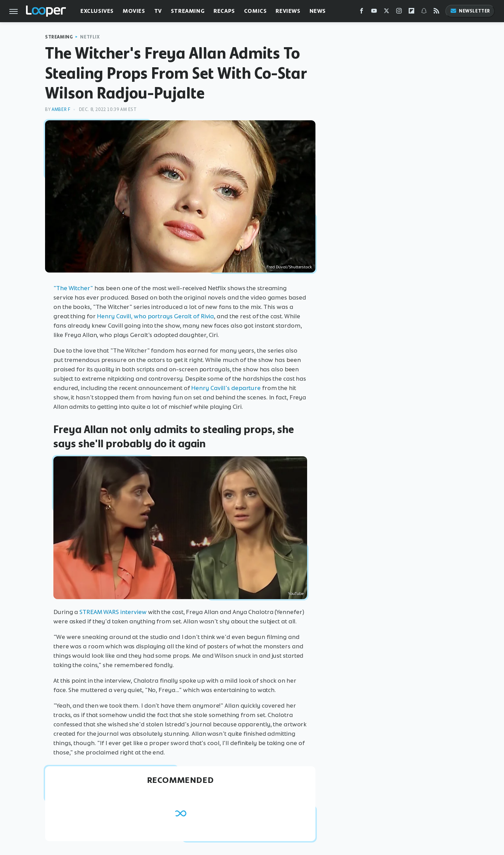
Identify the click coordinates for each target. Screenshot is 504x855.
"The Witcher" (73, 288)
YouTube (296, 594)
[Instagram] (399, 12)
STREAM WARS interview (113, 612)
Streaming (188, 11)
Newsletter (470, 11)
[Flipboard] (411, 12)
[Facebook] (362, 12)
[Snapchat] (424, 12)
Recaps (224, 11)
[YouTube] (374, 12)
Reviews (288, 11)
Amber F (61, 109)
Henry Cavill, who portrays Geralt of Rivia (155, 316)
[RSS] (436, 12)
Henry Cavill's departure (226, 388)
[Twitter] (386, 12)
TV (158, 11)
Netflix (90, 37)
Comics (255, 11)
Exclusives (97, 11)
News (318, 11)
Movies (134, 11)
